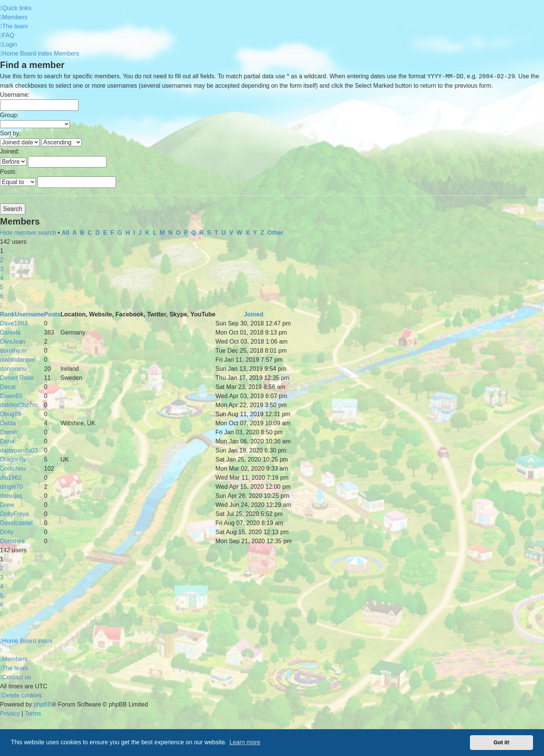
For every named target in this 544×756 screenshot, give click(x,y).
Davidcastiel (16, 523)
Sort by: (10, 133)
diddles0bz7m (19, 405)
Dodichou (13, 469)
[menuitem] (14, 17)
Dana (7, 441)
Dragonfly (13, 459)
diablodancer (17, 360)
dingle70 (12, 487)
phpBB (43, 704)
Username (29, 314)
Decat (8, 387)
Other (276, 233)
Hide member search (28, 233)
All (65, 233)
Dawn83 (11, 396)
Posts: (8, 172)
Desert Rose (17, 378)
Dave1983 (14, 323)
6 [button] (2, 296)
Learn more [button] (245, 742)
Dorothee (12, 541)
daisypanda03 (19, 450)
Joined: (10, 151)
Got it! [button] (502, 742)
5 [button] (2, 287)
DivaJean (13, 342)
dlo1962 (11, 478)
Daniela (10, 332)
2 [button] (2, 260)
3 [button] (2, 269)
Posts (53, 314)
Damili (8, 432)
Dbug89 (11, 414)
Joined (253, 314)
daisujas (11, 496)
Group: (9, 115)
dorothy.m (13, 351)
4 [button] (2, 278)
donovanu (13, 369)
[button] (1, 305)
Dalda (8, 423)
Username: (15, 95)
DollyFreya (14, 514)
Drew (7, 505)
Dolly (7, 532)
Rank (7, 314)
